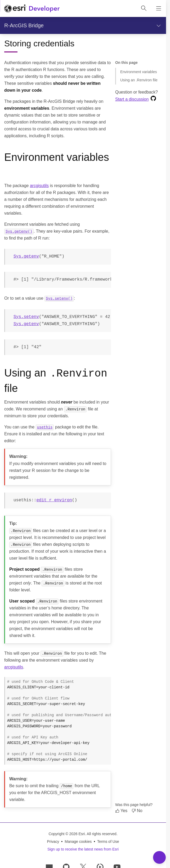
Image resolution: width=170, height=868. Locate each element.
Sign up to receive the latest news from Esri (83, 849)
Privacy (53, 841)
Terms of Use (108, 841)
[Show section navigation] (159, 25)
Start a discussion (132, 99)
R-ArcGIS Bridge (24, 25)
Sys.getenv (26, 256)
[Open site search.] (144, 8)
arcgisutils (39, 186)
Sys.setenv (26, 317)
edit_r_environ (54, 500)
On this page (126, 63)
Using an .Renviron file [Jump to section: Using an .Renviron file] (139, 80)
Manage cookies (78, 841)
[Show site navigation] (159, 8)
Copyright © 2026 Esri (67, 834)
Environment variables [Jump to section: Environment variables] (139, 72)
